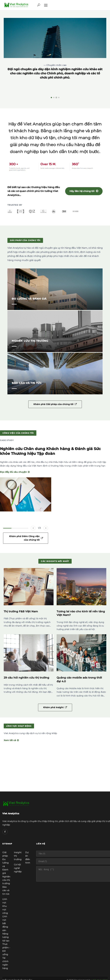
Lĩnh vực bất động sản (5, 923)
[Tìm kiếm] (39, 5)
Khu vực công (5, 910)
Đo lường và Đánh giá (5, 866)
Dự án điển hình (28, 858)
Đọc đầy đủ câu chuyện (15, 472)
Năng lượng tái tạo (6, 937)
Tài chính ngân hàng (5, 963)
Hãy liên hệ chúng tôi (84, 191)
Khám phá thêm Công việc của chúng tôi (26, 538)
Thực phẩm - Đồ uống (6, 949)
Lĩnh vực (5, 901)
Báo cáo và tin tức (6, 890)
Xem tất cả (11, 740)
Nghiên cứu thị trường (6, 880)
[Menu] (46, 5)
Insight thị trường (18, 856)
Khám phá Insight (55, 707)
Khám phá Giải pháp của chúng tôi (55, 404)
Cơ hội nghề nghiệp (18, 868)
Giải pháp (5, 854)
